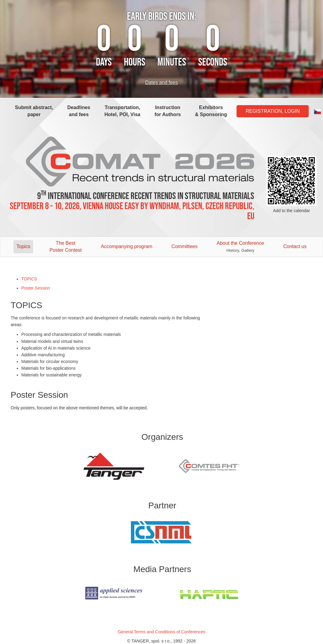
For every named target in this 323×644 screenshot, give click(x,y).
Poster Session (36, 288)
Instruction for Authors (168, 111)
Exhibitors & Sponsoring (211, 111)
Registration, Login (273, 111)
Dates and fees (162, 82)
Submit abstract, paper (34, 111)
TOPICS (29, 279)
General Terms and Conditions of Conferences (162, 632)
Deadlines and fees (79, 111)
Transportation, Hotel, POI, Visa (122, 111)
